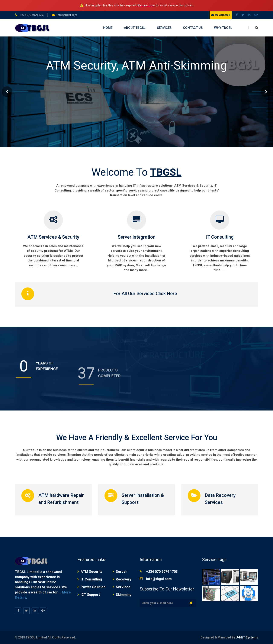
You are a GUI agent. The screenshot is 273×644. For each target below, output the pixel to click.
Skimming (124, 595)
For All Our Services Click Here (145, 294)
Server (121, 572)
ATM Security (91, 572)
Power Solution (93, 587)
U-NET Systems (247, 637)
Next (266, 92)
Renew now (146, 5)
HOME (108, 28)
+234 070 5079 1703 (32, 15)
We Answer (221, 15)
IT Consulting (220, 237)
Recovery (124, 579)
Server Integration (137, 237)
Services (123, 587)
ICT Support (90, 595)
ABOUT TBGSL (135, 28)
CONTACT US (193, 28)
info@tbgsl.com (67, 15)
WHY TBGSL (223, 28)
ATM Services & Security (53, 237)
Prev (7, 92)
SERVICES (164, 28)
